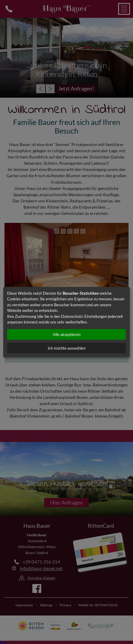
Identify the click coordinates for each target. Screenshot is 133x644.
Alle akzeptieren (67, 334)
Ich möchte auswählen (67, 348)
